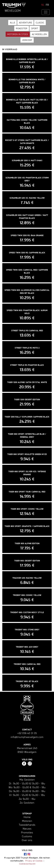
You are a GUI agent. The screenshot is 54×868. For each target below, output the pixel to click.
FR (47, 5)
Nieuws (27, 829)
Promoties (27, 832)
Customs (27, 836)
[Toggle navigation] (46, 12)
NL (43, 5)
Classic (40, 23)
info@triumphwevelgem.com (27, 737)
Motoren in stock (18, 34)
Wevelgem (13, 11)
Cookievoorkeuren (27, 864)
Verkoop (27, 40)
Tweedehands (27, 825)
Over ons (27, 840)
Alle (12, 23)
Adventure (25, 23)
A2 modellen (39, 34)
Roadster (22, 28)
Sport (35, 28)
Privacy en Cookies (34, 861)
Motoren (27, 821)
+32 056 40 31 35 (27, 733)
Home (27, 817)
